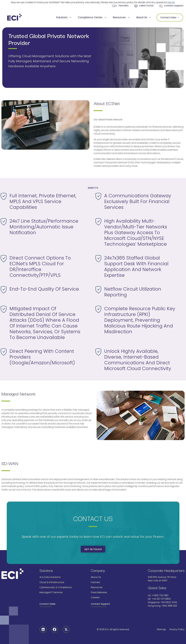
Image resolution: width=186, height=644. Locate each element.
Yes (169, 2)
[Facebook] (55, 629)
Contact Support (174, 6)
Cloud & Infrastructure (52, 582)
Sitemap (161, 629)
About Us (96, 577)
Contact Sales (47, 604)
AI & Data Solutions (50, 577)
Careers (95, 597)
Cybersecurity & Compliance (56, 587)
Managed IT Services (51, 592)
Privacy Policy (177, 629)
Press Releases (99, 592)
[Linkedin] (43, 629)
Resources (97, 587)
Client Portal (146, 6)
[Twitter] (66, 629)
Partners (123, 6)
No (173, 2)
